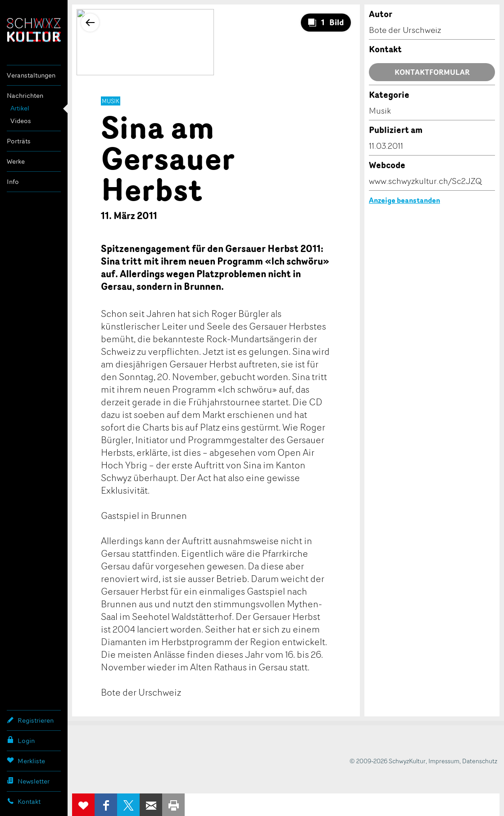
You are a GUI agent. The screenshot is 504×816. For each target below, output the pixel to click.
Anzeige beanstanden (404, 200)
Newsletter (28, 781)
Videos (21, 121)
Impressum (444, 761)
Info (13, 181)
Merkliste (26, 761)
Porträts (19, 141)
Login (21, 740)
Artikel (20, 108)
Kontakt (24, 801)
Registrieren (30, 720)
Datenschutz (480, 761)
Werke (16, 161)
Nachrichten (25, 95)
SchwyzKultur (34, 30)
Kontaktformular (432, 72)
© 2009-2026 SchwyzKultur (388, 761)
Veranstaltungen (31, 75)
